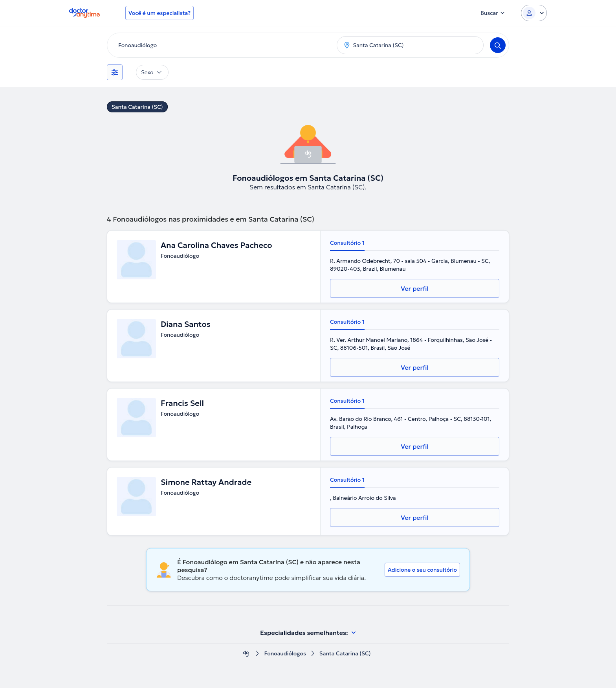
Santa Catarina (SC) (137, 107)
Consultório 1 (347, 243)
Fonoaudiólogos (285, 654)
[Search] (498, 45)
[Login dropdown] (534, 13)
